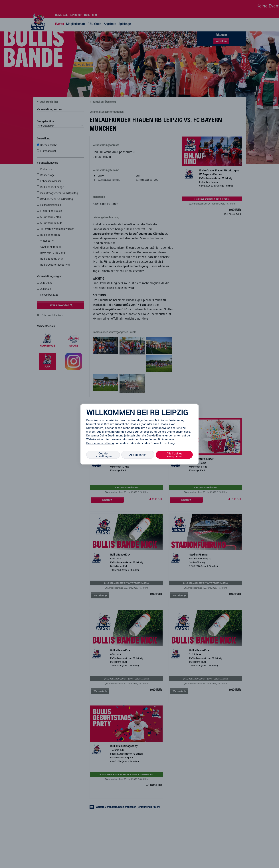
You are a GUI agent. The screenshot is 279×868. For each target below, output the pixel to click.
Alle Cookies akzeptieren (174, 455)
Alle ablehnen (138, 455)
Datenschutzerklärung (100, 443)
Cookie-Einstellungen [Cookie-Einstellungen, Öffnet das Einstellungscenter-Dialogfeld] (103, 455)
